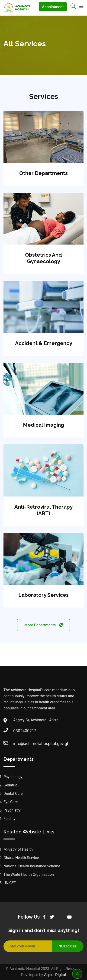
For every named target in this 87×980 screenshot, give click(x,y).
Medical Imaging (43, 425)
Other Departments (43, 173)
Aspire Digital (55, 975)
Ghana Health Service (21, 858)
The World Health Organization (29, 874)
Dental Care (13, 794)
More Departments (43, 625)
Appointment (53, 7)
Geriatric (10, 785)
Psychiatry (12, 810)
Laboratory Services (43, 595)
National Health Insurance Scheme (32, 866)
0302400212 (18, 731)
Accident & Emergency (44, 343)
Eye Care (11, 802)
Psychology (13, 777)
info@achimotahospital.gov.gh (18, 743)
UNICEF (10, 883)
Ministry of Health (18, 849)
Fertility (10, 819)
